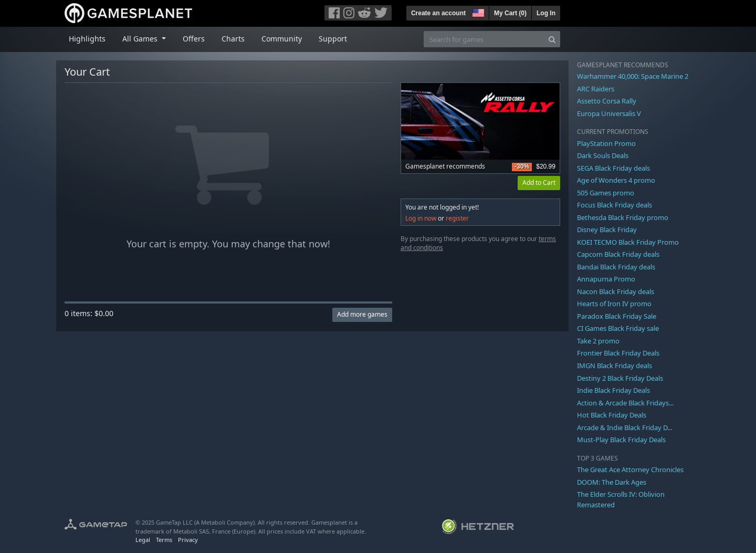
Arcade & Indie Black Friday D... (624, 427)
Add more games (362, 314)
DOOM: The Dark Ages (612, 482)
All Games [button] (141, 39)
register (457, 218)
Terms (164, 540)
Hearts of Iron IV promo (614, 304)
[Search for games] (484, 39)
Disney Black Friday (607, 229)
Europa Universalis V (609, 113)
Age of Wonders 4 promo (616, 180)
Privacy (188, 540)
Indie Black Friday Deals (613, 390)
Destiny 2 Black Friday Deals (620, 378)
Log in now (421, 218)
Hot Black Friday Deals (612, 415)
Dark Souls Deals (603, 155)
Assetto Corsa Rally (607, 101)
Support (333, 39)
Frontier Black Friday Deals (618, 353)
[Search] (552, 39)
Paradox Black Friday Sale (617, 316)
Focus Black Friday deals (615, 205)
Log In (546, 13)
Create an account (438, 13)
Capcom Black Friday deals (618, 254)
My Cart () (510, 13)
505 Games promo (606, 193)
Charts (233, 39)
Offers (194, 39)
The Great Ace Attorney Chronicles (630, 469)
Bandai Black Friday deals (616, 267)
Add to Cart (539, 182)
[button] (477, 12)
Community (282, 39)
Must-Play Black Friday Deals (621, 440)
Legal (143, 540)
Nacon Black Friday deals (616, 291)
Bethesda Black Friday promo (623, 217)
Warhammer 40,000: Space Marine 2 (633, 76)
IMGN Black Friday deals (615, 366)
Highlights (87, 39)
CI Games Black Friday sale (618, 328)
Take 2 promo (598, 341)
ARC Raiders (596, 89)
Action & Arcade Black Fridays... (625, 403)
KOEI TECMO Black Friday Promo (628, 242)
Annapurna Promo (606, 279)
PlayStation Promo (606, 143)
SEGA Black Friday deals (613, 168)
